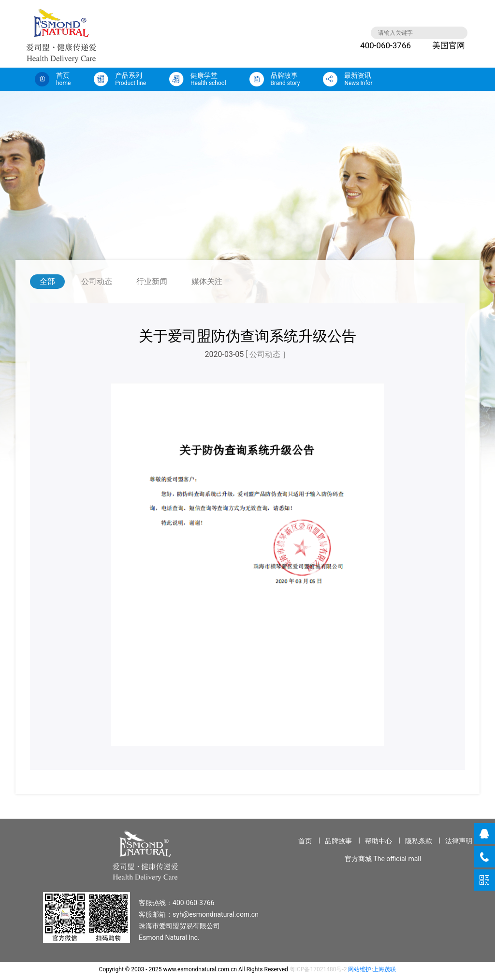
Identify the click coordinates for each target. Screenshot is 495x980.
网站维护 (360, 969)
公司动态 (97, 281)
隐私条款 (419, 841)
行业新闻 (152, 281)
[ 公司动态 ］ (268, 354)
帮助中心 (379, 841)
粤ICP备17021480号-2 (318, 969)
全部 (47, 281)
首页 (305, 841)
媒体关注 (207, 281)
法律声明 (459, 841)
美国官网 (441, 45)
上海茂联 (384, 969)
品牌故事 (338, 841)
